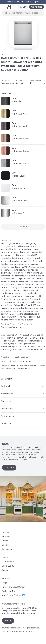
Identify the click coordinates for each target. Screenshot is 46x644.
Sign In (23, 7)
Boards (5, 545)
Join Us (8, 621)
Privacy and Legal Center (13, 587)
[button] (4, 7)
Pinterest (18, 632)
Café (3, 54)
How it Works (8, 562)
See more (23, 227)
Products (6, 537)
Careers (5, 570)
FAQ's (5, 583)
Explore (37, 2)
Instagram (7, 632)
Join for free (36, 7)
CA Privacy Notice (10, 591)
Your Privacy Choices (14, 595)
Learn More (9, 468)
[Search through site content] (24, 13)
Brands (5, 541)
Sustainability (8, 566)
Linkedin (29, 632)
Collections (7, 549)
